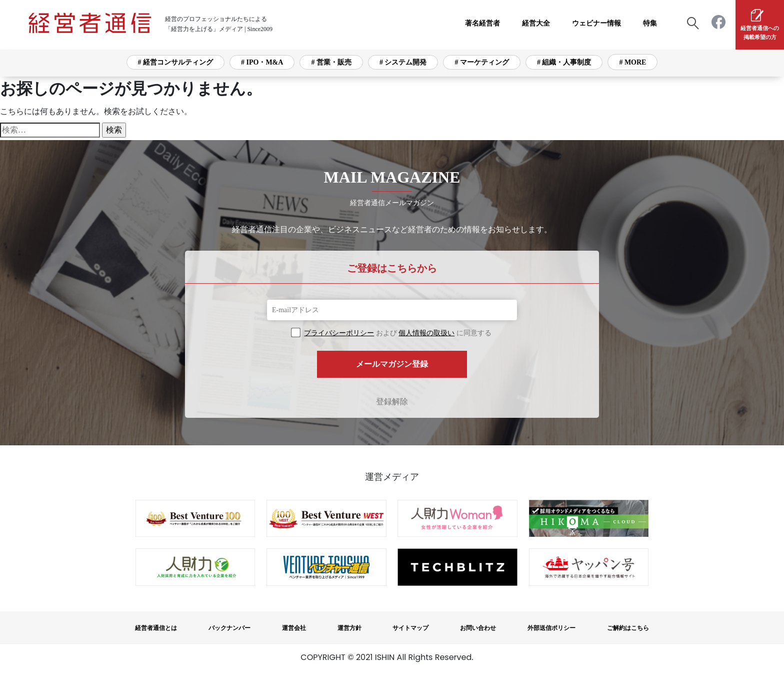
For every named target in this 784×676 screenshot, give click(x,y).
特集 (650, 23)
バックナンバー (229, 628)
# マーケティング (482, 62)
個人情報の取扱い (426, 333)
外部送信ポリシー (551, 628)
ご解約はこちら (628, 628)
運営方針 (349, 628)
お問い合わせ (478, 628)
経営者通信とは (156, 628)
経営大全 (536, 23)
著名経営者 (482, 23)
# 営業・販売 (331, 62)
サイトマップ (410, 628)
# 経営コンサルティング (176, 62)
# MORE (632, 62)
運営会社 (294, 628)
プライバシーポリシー (339, 333)
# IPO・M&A (262, 62)
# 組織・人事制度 (564, 62)
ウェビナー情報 (596, 23)
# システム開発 (403, 62)
